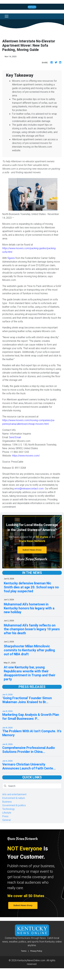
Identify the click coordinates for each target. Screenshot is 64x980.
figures (11, 258)
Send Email (15, 437)
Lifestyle (7, 813)
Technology (9, 809)
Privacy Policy (36, 951)
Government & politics (14, 805)
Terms (24, 951)
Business (7, 802)
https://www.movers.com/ (26, 456)
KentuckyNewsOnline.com (31, 960)
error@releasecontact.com (29, 488)
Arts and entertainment (14, 794)
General (6, 820)
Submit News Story (32, 550)
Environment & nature (14, 798)
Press (5, 816)
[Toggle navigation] (7, 16)
